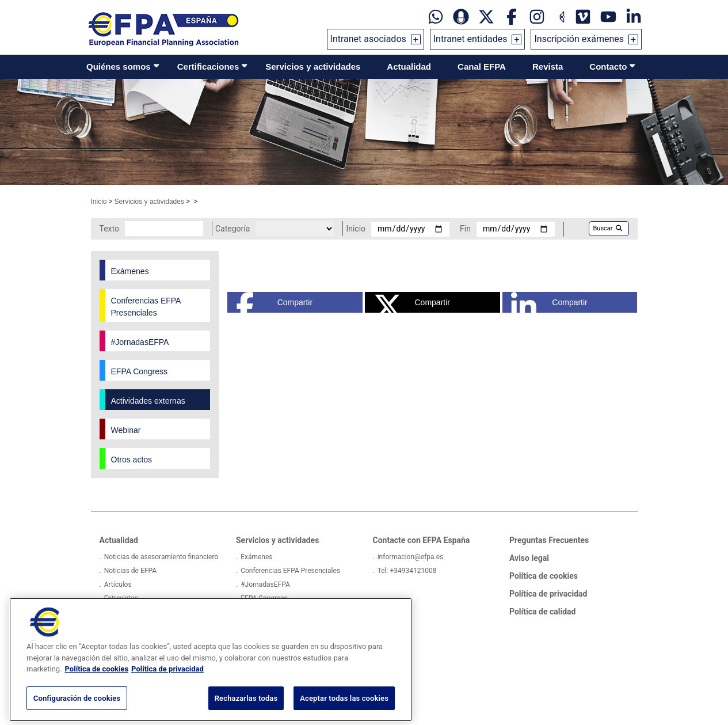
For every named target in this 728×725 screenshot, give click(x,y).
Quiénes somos (119, 67)
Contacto (608, 67)
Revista (548, 67)
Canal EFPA (482, 67)
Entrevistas (121, 598)
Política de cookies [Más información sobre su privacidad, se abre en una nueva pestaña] (97, 681)
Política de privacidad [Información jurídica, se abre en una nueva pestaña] (167, 681)
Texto (109, 229)
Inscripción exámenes (579, 39)
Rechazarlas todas (246, 710)
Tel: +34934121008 (407, 571)
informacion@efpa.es (411, 557)
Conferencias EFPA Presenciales (290, 571)
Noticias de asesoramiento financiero (161, 557)
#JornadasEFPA (265, 584)
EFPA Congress (264, 598)
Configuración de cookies (77, 710)
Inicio (99, 202)
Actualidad (409, 67)
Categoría (232, 229)
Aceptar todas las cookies (344, 710)
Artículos (118, 584)
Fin (465, 229)
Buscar (608, 228)
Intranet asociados (368, 39)
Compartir (274, 302)
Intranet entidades (470, 39)
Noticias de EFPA (130, 571)
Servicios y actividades (313, 67)
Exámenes (256, 557)
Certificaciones (208, 67)
